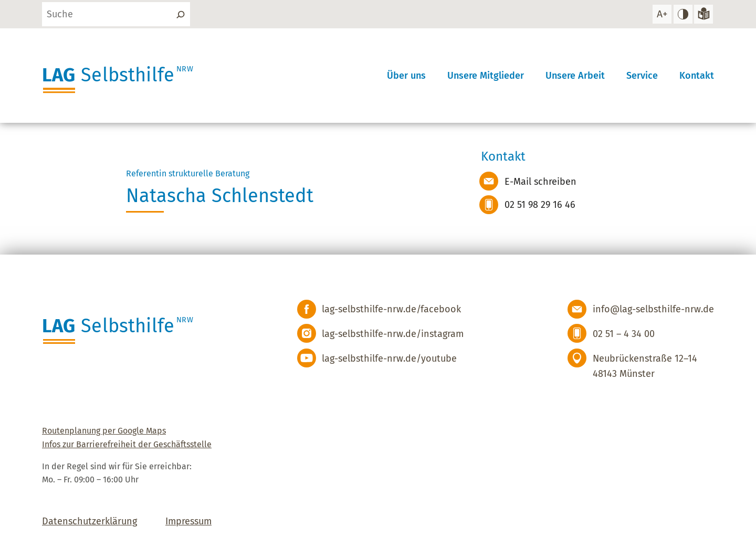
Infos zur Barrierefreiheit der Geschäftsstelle (127, 444)
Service (642, 76)
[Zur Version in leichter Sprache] (703, 14)
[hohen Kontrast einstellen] (683, 14)
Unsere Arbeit (575, 76)
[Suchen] (181, 14)
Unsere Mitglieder (486, 76)
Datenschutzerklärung (90, 521)
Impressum (188, 521)
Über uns (406, 76)
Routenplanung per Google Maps (104, 431)
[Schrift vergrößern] (662, 14)
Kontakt (697, 76)
